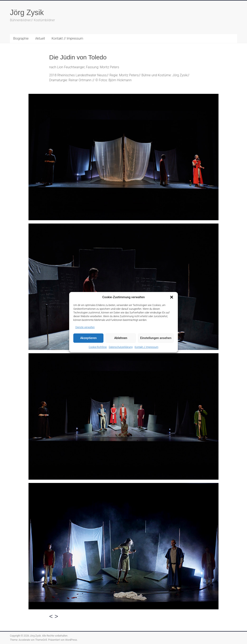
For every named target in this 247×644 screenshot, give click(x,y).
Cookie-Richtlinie (98, 347)
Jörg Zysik (27, 12)
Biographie (21, 38)
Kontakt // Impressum (147, 347)
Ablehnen (121, 338)
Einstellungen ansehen (156, 338)
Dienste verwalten (85, 327)
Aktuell (40, 38)
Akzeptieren (88, 338)
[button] (172, 297)
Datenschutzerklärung (121, 347)
